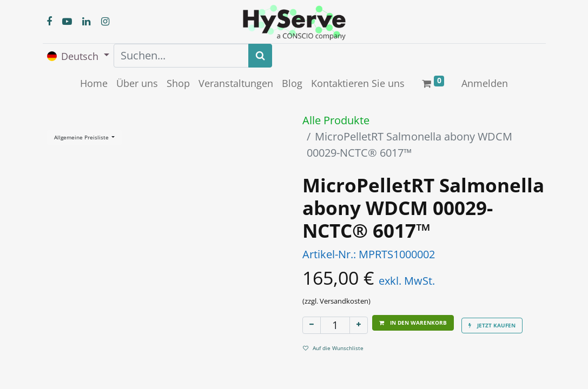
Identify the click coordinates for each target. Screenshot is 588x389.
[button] (413, 323)
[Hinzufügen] (359, 325)
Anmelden (485, 83)
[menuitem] (94, 83)
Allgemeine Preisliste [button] (82, 137)
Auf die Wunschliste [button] (333, 348)
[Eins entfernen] (312, 325)
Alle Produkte (336, 120)
